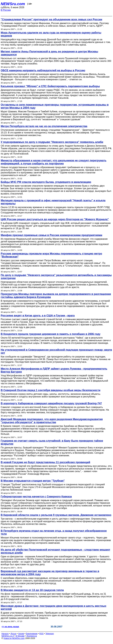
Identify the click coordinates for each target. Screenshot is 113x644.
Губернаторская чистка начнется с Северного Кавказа (36, 497)
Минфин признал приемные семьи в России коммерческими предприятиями (51, 235)
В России (6, 10)
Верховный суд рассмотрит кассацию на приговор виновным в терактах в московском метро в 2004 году (50, 573)
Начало (5, 634)
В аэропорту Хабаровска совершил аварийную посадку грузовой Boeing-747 (51, 403)
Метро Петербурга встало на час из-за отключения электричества (44, 126)
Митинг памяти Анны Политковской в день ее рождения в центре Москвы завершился (49, 53)
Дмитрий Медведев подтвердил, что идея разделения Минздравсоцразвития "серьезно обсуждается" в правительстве (52, 421)
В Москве (20, 636)
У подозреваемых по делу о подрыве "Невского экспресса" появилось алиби (52, 142)
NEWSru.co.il (8, 636)
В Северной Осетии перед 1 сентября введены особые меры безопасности (51, 390)
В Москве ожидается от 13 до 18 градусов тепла (32, 590)
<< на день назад (10, 627)
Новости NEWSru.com (14, 638)
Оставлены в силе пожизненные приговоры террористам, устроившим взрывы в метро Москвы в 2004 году (55, 106)
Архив (21, 634)
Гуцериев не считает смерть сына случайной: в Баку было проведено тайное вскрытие (52, 442)
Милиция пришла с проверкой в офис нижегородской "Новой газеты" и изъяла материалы (53, 202)
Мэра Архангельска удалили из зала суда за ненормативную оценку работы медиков (51, 34)
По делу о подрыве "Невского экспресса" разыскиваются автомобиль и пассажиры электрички (56, 277)
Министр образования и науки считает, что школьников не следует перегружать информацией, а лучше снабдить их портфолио (54, 162)
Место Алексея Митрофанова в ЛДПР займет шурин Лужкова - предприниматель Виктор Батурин (54, 370)
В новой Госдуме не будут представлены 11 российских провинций (45, 462)
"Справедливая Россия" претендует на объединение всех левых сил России (51, 19)
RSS (41, 634)
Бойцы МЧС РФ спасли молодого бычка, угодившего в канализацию (46, 182)
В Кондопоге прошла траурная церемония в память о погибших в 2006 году (51, 334)
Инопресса (32, 636)
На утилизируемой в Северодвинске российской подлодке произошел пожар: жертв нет (56, 351)
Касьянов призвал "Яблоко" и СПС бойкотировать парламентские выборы (50, 86)
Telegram (50, 634)
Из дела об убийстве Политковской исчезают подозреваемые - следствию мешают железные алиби (55, 551)
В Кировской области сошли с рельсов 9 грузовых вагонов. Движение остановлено (56, 515)
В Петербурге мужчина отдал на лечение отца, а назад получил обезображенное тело (54, 532)
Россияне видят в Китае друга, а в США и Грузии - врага (38, 316)
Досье (13, 634)
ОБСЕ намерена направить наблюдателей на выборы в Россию (43, 70)
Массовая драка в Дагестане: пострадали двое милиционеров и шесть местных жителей (53, 607)
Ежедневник (32, 634)
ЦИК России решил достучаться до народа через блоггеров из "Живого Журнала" (55, 219)
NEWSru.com (13, 4)
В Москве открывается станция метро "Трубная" (33, 481)
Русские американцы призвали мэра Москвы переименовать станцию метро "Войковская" (51, 255)
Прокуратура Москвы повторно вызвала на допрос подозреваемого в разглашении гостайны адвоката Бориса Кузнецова (56, 296)
